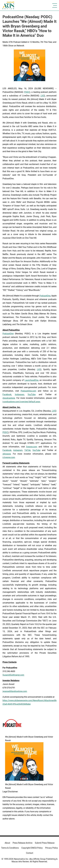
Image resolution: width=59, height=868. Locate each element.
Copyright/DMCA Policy (32, 848)
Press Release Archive (22, 843)
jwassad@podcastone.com (15, 691)
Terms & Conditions (10, 848)
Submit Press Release (45, 843)
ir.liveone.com (9, 457)
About (7, 843)
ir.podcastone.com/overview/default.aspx (21, 402)
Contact (30, 853)
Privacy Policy (52, 848)
